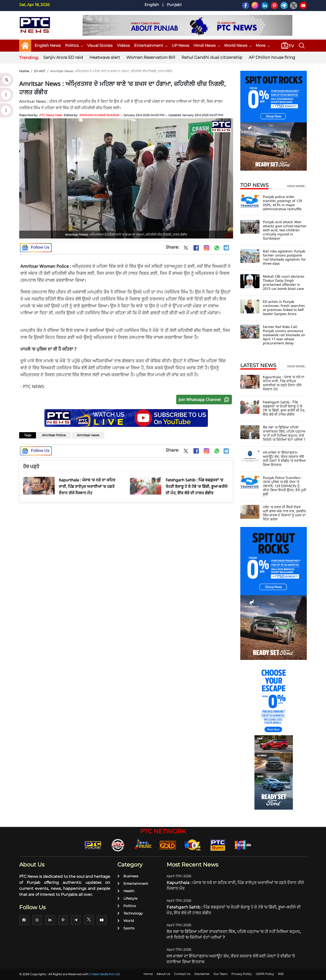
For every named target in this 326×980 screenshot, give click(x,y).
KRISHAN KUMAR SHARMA (100, 115)
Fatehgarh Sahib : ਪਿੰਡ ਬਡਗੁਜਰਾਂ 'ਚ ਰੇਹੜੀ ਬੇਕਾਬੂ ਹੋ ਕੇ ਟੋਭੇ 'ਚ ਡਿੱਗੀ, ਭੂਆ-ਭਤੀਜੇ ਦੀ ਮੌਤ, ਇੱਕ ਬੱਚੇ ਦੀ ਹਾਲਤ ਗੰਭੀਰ (284, 408)
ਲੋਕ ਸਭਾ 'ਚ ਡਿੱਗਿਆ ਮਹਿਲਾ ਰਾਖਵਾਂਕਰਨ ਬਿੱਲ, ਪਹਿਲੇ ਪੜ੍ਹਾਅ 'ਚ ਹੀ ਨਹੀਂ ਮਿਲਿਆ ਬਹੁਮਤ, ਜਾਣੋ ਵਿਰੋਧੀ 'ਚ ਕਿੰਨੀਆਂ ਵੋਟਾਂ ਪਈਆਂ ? (284, 433)
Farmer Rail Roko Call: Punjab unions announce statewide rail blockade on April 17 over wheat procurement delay (284, 335)
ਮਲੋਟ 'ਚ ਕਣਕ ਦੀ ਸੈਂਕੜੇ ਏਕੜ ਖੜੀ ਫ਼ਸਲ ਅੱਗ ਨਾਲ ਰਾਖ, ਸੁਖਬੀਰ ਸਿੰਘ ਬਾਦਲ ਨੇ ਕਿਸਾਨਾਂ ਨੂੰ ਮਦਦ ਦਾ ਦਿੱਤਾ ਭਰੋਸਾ (284, 513)
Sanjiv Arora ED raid (63, 57)
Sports (126, 928)
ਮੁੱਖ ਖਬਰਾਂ (40, 71)
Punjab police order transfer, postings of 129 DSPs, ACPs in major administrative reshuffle (282, 203)
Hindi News (207, 45)
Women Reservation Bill (151, 57)
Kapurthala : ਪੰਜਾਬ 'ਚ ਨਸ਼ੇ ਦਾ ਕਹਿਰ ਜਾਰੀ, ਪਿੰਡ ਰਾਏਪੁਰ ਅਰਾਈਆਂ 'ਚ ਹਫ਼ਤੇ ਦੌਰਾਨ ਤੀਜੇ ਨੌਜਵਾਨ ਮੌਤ (284, 383)
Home (24, 71)
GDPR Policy (265, 974)
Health (126, 891)
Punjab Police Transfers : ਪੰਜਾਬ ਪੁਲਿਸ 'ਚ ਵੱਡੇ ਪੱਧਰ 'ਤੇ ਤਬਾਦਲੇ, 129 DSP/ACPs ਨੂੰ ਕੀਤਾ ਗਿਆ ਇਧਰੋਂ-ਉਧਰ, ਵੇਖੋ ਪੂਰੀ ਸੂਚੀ (284, 486)
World (126, 921)
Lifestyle (127, 898)
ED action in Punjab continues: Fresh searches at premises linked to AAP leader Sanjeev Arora (284, 308)
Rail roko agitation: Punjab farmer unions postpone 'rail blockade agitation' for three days (284, 257)
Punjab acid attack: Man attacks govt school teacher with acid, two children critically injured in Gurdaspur (285, 230)
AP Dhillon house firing (272, 57)
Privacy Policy (242, 974)
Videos (123, 45)
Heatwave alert (105, 57)
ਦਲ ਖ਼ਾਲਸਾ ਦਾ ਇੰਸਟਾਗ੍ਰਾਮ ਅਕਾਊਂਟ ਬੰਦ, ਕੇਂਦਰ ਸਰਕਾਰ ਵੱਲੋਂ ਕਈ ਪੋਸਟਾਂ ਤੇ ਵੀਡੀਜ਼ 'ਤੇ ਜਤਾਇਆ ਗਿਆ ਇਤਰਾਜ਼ (284, 459)
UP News (180, 45)
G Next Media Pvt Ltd (104, 974)
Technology (130, 913)
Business (128, 876)
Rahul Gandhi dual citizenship (212, 57)
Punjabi (174, 5)
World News (238, 45)
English (152, 5)
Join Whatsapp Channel (205, 400)
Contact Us (182, 974)
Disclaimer (202, 974)
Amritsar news (88, 435)
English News (48, 45)
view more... (297, 186)
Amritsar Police (54, 435)
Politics (74, 45)
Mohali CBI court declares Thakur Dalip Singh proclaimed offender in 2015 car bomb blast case (284, 282)
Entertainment (151, 45)
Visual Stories (100, 45)
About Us (163, 974)
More (263, 45)
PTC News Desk (51, 115)
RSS (281, 974)
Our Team (220, 974)
